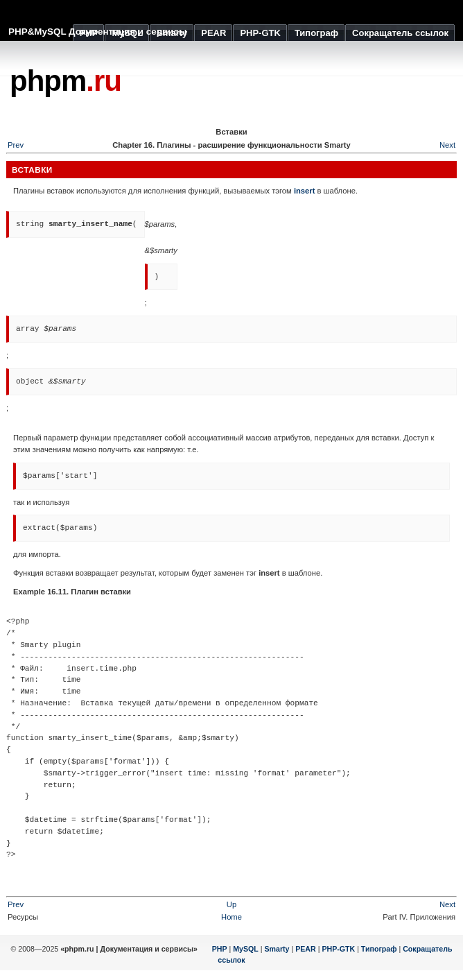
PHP (220, 949)
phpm (65, 81)
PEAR (306, 949)
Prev (16, 904)
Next (447, 145)
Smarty (277, 949)
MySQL (246, 949)
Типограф (379, 949)
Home (232, 917)
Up (232, 904)
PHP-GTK (338, 949)
